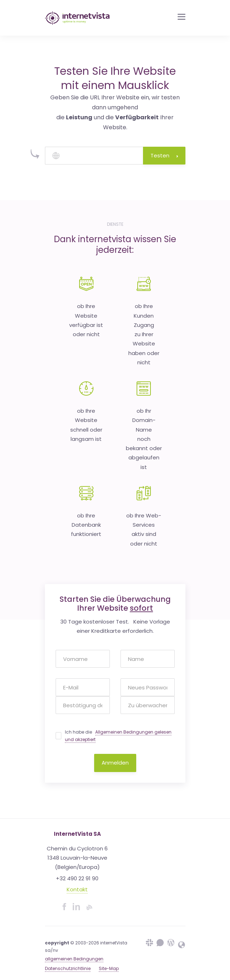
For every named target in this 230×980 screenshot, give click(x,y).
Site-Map (109, 968)
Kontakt (77, 889)
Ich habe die (118, 736)
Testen (164, 155)
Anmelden (115, 763)
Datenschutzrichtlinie (68, 968)
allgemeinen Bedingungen (74, 959)
